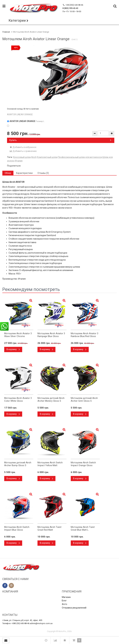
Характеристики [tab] (24, 173)
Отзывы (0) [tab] (43, 173)
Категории (17, 20)
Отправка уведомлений (74, 608)
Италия (19, 161)
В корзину (13, 349)
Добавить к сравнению (23, 151)
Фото (64, 604)
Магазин (66, 597)
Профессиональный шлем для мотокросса (80, 157)
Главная (6, 32)
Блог (64, 601)
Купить (60, 140)
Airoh (34, 157)
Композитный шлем (47, 157)
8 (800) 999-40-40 (70, 8)
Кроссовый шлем (22, 157)
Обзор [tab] (8, 173)
